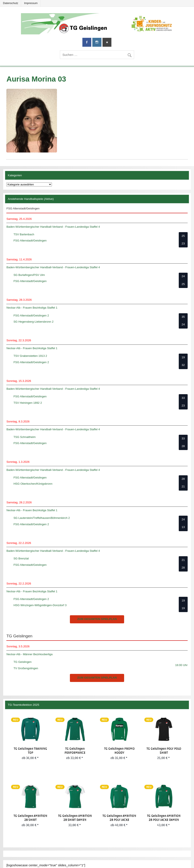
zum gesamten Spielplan (97, 619)
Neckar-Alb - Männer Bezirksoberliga (29, 654)
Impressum (31, 3)
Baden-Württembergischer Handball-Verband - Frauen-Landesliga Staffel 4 (53, 227)
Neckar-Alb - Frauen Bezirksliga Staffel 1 (32, 308)
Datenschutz (11, 3)
